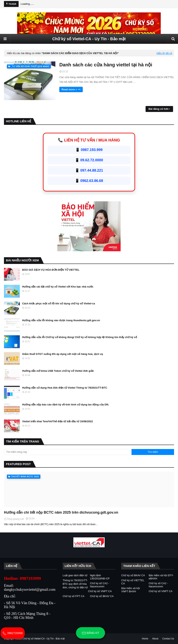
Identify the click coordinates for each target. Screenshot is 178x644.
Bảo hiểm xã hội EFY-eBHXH (161, 577)
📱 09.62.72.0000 (89, 160)
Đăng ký (90, 633)
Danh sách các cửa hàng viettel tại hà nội (106, 65)
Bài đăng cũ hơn (159, 109)
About (155, 639)
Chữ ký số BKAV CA (102, 596)
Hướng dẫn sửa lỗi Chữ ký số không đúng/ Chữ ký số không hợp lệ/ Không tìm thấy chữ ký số (80, 337)
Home (145, 639)
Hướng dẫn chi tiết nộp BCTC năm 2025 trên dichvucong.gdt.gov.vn (61, 512)
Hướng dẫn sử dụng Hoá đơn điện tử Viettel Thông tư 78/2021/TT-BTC (65, 388)
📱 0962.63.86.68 (89, 181)
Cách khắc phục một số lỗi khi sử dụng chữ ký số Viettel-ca (59, 303)
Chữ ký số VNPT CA (100, 591)
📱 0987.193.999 (89, 150)
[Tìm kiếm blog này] (68, 452)
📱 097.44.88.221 (89, 170)
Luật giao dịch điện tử (75, 575)
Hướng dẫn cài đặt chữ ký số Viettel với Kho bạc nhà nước (58, 287)
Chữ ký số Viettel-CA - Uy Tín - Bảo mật (89, 39)
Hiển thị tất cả (164, 53)
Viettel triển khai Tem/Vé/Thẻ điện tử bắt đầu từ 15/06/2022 (57, 421)
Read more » (69, 89)
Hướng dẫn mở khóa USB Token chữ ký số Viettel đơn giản (58, 371)
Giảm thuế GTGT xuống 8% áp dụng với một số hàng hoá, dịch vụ (63, 354)
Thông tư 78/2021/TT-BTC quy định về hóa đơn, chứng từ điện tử (75, 584)
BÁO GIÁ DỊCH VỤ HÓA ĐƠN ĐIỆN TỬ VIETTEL (51, 270)
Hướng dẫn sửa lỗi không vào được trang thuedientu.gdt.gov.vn (61, 320)
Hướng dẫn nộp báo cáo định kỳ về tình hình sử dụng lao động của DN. (66, 405)
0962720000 (13, 633)
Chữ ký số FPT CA (74, 596)
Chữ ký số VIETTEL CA (133, 582)
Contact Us (168, 639)
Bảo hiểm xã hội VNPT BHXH (131, 590)
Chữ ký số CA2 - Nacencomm (100, 585)
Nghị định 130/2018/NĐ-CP (100, 577)
